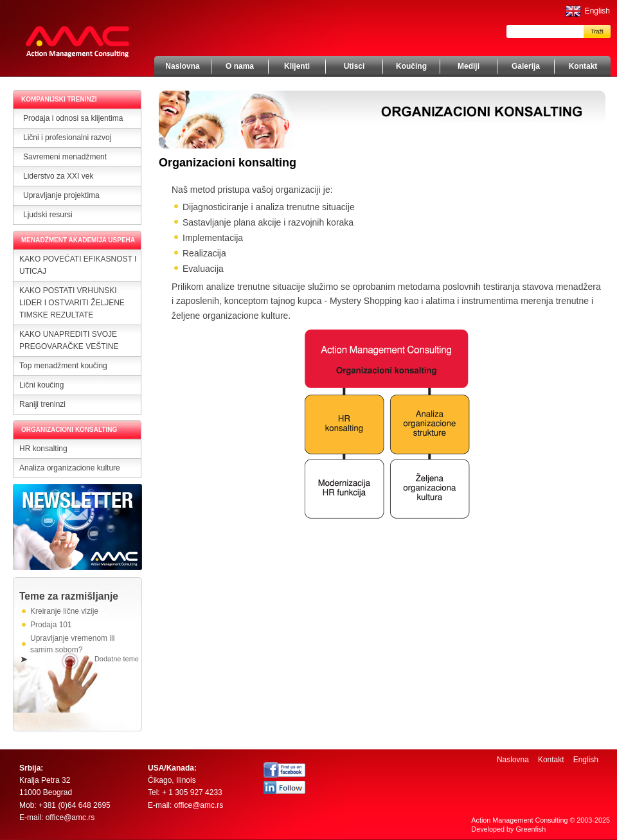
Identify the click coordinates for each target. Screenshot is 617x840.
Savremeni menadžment (65, 157)
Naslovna (182, 66)
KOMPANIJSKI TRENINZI (59, 99)
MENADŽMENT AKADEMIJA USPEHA (78, 240)
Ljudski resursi (48, 215)
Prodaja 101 (51, 625)
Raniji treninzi (42, 404)
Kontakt (583, 66)
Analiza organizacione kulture (70, 468)
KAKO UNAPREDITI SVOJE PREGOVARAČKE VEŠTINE (69, 340)
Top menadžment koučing (63, 366)
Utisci (354, 66)
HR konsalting (43, 449)
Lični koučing (41, 385)
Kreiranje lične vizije (64, 611)
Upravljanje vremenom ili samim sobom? (72, 644)
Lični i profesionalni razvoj (67, 138)
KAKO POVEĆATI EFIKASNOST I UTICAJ (78, 265)
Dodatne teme (117, 659)
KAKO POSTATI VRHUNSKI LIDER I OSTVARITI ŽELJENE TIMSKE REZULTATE (72, 303)
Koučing (411, 66)
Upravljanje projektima (61, 195)
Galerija (526, 66)
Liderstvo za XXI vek (58, 176)
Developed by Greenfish (508, 829)
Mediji (469, 66)
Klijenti (297, 66)
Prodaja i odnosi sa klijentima (73, 118)
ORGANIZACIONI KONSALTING (69, 430)
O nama (240, 66)
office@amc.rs (70, 818)
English (597, 11)
